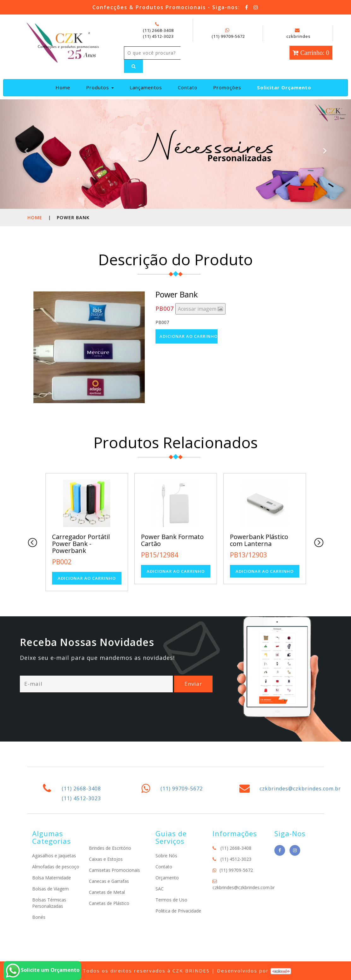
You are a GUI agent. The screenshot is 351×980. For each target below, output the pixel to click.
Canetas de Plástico (109, 903)
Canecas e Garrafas (109, 881)
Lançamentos (146, 87)
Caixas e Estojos (106, 859)
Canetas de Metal (107, 892)
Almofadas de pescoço (56, 867)
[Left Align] (133, 66)
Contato (188, 87)
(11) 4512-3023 (158, 36)
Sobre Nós (166, 856)
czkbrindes (298, 33)
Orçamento (167, 878)
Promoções (227, 87)
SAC (160, 889)
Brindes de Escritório (110, 848)
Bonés (39, 917)
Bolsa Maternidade (52, 878)
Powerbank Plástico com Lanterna (259, 540)
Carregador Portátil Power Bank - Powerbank (81, 544)
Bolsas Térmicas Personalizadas (49, 903)
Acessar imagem (200, 309)
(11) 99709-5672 (228, 36)
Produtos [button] (100, 87)
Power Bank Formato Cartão (172, 540)
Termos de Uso (171, 900)
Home (65, 87)
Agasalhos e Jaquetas (54, 856)
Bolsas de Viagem (50, 889)
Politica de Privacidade (178, 911)
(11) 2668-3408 (158, 30)
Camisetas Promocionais (114, 870)
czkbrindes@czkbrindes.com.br (300, 789)
